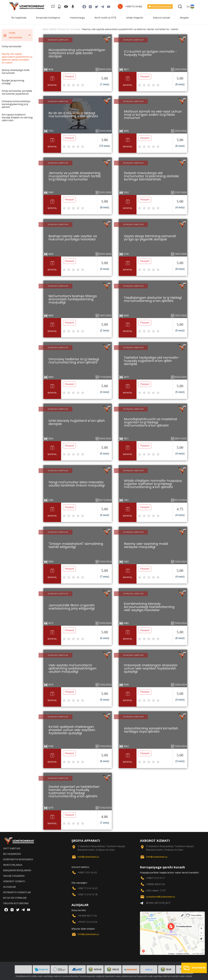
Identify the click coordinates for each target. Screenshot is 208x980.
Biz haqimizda (19, 18)
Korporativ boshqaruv (48, 18)
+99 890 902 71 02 (87, 916)
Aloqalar (184, 18)
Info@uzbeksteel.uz (88, 857)
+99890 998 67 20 (155, 884)
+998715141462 (134, 6)
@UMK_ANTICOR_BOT (158, 903)
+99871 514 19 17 (155, 878)
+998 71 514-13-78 (88, 894)
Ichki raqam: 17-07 (156, 890)
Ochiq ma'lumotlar (160, 6)
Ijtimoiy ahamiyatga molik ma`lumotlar (16, 71)
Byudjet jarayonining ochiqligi (13, 82)
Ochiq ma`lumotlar (12, 46)
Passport (69, 76)
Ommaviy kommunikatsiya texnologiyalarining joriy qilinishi (16, 104)
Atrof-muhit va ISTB (105, 18)
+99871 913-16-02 (87, 873)
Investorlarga (77, 18)
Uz (191, 6)
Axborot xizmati (161, 18)
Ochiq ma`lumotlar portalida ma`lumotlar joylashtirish (17, 92)
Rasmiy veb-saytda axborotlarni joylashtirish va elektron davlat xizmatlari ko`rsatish (17, 58)
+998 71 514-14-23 (88, 888)
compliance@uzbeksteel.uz (161, 897)
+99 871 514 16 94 (87, 922)
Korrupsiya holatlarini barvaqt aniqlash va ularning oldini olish (17, 117)
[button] (194, 968)
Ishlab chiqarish (135, 18)
